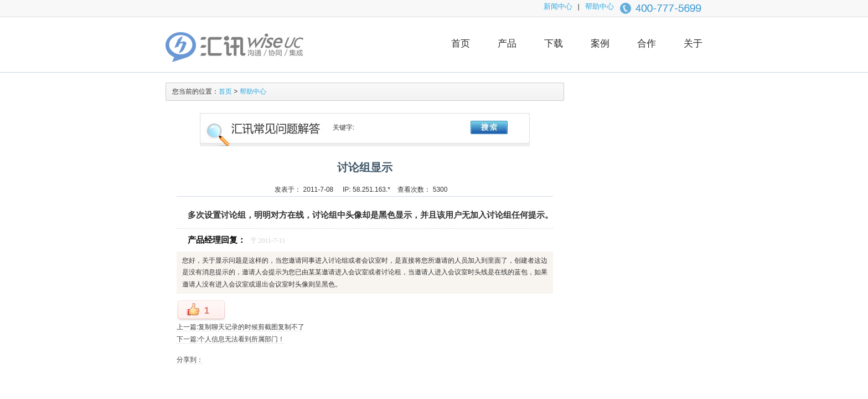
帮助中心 (600, 6)
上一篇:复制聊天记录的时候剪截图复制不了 (241, 327)
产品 (507, 44)
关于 (693, 44)
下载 (554, 44)
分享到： (190, 360)
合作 (647, 44)
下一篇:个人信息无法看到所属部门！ (231, 339)
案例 (600, 44)
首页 (461, 44)
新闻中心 (558, 6)
